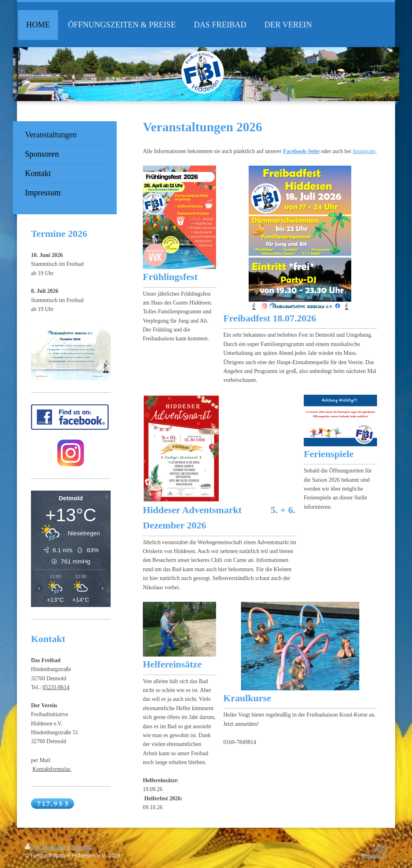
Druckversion (46, 847)
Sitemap (81, 847)
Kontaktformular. (52, 769)
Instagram (364, 151)
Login (380, 847)
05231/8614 (56, 687)
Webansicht (374, 856)
